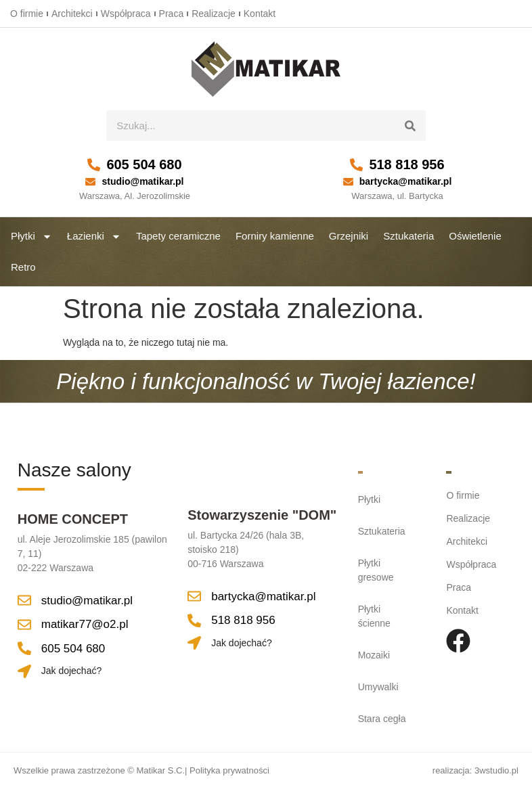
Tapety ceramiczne (178, 236)
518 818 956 (406, 164)
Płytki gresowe (376, 570)
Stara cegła (382, 719)
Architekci (72, 14)
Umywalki (378, 687)
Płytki (31, 237)
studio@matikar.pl (142, 181)
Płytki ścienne (374, 616)
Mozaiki (374, 655)
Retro (23, 267)
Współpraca (126, 14)
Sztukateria (408, 236)
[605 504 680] (94, 165)
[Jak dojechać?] (24, 671)
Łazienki (94, 237)
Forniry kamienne (275, 236)
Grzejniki (349, 236)
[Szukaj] (411, 126)
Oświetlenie (475, 236)
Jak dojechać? (72, 671)
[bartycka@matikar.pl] (348, 182)
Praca (172, 14)
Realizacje (214, 14)
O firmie (27, 14)
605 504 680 (144, 164)
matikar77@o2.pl (85, 624)
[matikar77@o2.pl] (24, 625)
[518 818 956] (356, 165)
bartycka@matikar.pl (406, 181)
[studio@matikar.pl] (90, 182)
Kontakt (260, 14)
